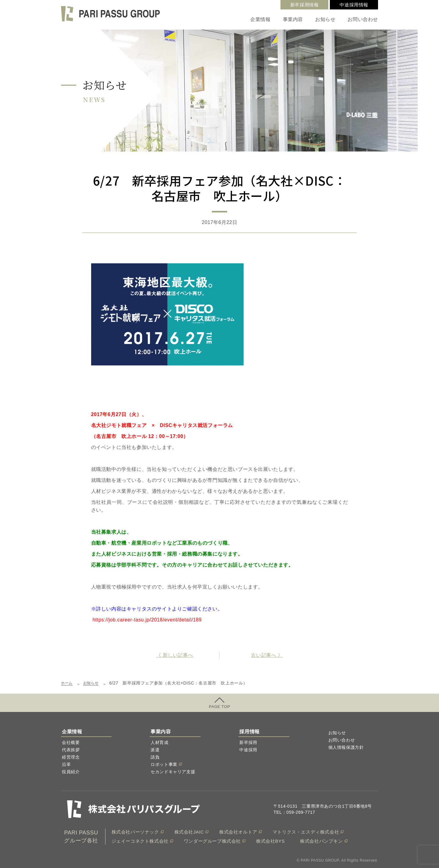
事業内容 (293, 19)
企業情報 (260, 19)
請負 (155, 757)
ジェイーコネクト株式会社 (140, 841)
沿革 (66, 764)
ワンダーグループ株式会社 (212, 841)
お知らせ (325, 19)
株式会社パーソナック (135, 832)
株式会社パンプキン (321, 841)
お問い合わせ (363, 19)
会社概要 (71, 742)
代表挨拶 (71, 750)
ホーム (68, 683)
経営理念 (71, 757)
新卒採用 (248, 742)
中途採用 (248, 750)
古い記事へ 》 (267, 655)
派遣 (155, 750)
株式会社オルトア (238, 832)
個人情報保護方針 (346, 747)
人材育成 (159, 742)
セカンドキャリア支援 (173, 772)
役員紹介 (71, 772)
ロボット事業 (164, 764)
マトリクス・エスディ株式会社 (306, 832)
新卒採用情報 (305, 5)
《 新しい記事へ (175, 655)
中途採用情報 (354, 5)
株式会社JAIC (189, 832)
